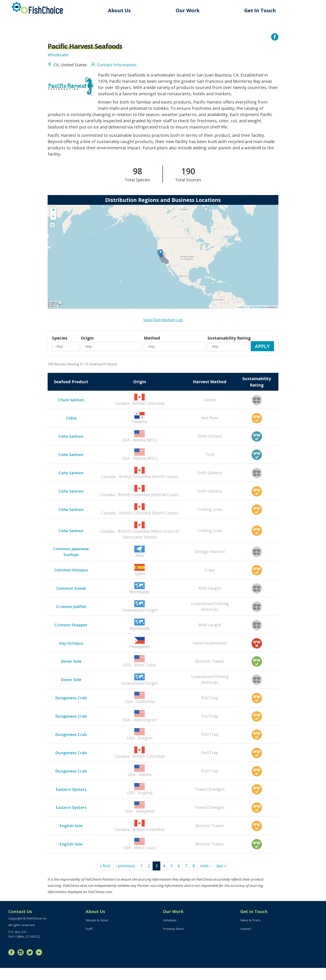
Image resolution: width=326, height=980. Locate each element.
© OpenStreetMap (256, 308)
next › (206, 878)
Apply (262, 354)
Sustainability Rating (223, 343)
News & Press (251, 932)
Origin (88, 346)
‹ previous (126, 878)
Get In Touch (260, 10)
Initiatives (170, 932)
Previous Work (173, 941)
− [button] (53, 218)
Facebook (12, 964)
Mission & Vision (97, 932)
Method (152, 346)
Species (60, 346)
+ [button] (53, 212)
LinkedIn (40, 964)
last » (222, 878)
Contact (246, 941)
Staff (89, 941)
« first (105, 878)
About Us (120, 10)
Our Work (188, 10)
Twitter (31, 964)
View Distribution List (163, 321)
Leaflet (241, 308)
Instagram (22, 964)
